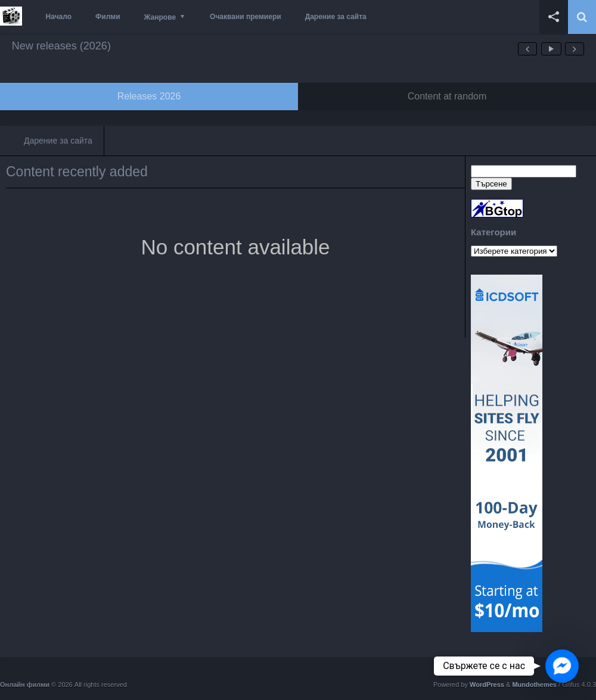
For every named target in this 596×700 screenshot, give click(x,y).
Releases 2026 (149, 96)
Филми (108, 17)
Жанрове (160, 17)
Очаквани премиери (246, 17)
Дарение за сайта (336, 17)
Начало (59, 17)
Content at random (447, 96)
